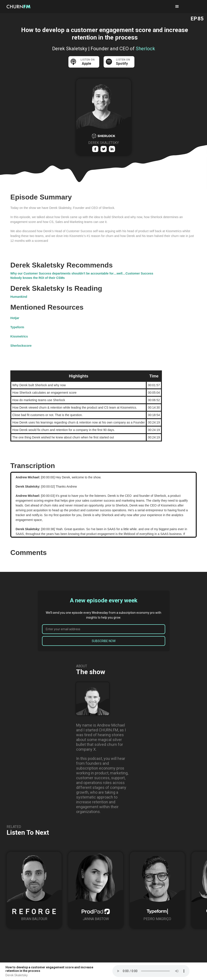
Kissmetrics (19, 336)
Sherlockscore (21, 346)
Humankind (19, 297)
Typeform (17, 327)
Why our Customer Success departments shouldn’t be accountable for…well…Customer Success (82, 273)
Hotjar (15, 318)
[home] (20, 6)
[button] (177, 7)
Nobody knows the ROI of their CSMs (38, 278)
